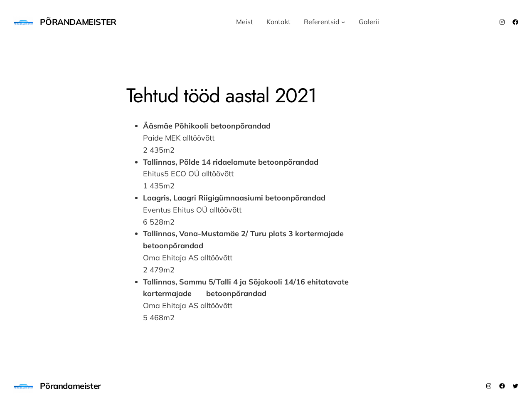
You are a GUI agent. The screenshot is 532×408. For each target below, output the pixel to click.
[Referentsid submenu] (343, 22)
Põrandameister (78, 22)
